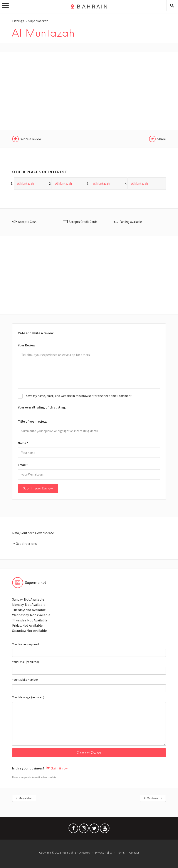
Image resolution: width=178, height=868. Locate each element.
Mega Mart (26, 798)
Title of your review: (32, 421)
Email (23, 465)
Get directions (26, 544)
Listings (18, 21)
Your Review (27, 345)
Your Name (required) (89, 650)
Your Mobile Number (89, 685)
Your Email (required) (89, 667)
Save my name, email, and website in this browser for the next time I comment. (79, 396)
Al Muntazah (152, 798)
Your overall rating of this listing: (42, 407)
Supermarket (38, 21)
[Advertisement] (89, 91)
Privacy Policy (104, 853)
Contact (134, 853)
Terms (121, 853)
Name (23, 443)
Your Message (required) (89, 720)
